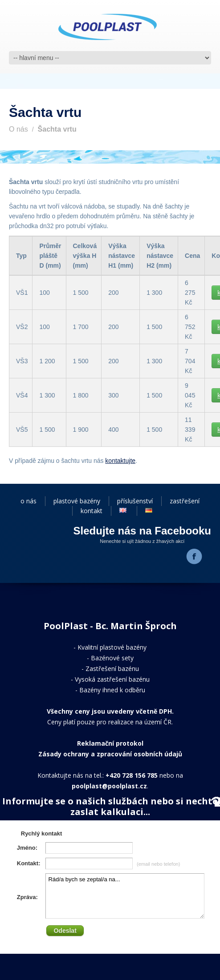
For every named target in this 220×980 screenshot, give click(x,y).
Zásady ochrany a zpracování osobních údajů (110, 754)
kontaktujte (120, 461)
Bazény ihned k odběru (112, 690)
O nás (18, 129)
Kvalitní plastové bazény (112, 647)
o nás (29, 501)
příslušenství (135, 501)
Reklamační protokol (110, 743)
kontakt (92, 511)
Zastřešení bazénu (112, 669)
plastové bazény (77, 501)
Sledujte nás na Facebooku (142, 531)
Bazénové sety (112, 658)
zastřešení (185, 501)
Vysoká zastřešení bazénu (112, 679)
